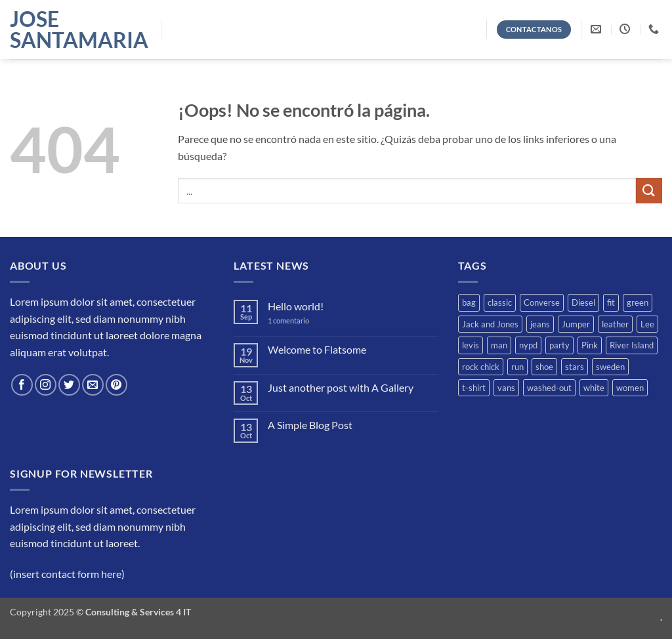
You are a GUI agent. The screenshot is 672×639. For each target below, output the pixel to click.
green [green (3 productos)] (638, 302)
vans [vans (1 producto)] (506, 388)
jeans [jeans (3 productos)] (540, 324)
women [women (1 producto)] (630, 388)
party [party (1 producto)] (559, 345)
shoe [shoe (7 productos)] (544, 367)
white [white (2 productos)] (594, 388)
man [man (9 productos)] (499, 345)
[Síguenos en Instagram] (46, 385)
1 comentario (298, 320)
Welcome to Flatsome (317, 349)
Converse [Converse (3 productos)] (542, 302)
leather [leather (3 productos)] (615, 324)
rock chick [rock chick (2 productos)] (481, 367)
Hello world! (296, 306)
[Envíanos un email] (93, 385)
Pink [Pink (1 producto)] (590, 345)
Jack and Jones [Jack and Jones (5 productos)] (490, 324)
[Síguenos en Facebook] (22, 385)
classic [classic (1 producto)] (500, 302)
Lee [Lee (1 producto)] (647, 324)
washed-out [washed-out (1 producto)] (549, 388)
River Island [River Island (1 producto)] (632, 345)
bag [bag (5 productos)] (469, 302)
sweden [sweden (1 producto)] (610, 367)
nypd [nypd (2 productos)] (528, 345)
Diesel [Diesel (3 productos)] (583, 302)
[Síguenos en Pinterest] (116, 385)
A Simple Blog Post (310, 425)
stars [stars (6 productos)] (575, 367)
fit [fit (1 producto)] (611, 302)
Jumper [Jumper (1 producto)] (576, 324)
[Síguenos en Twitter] (69, 385)
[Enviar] (649, 191)
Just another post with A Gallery (341, 387)
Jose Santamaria (75, 30)
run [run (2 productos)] (517, 367)
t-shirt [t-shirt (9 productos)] (474, 388)
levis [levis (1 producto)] (471, 345)
